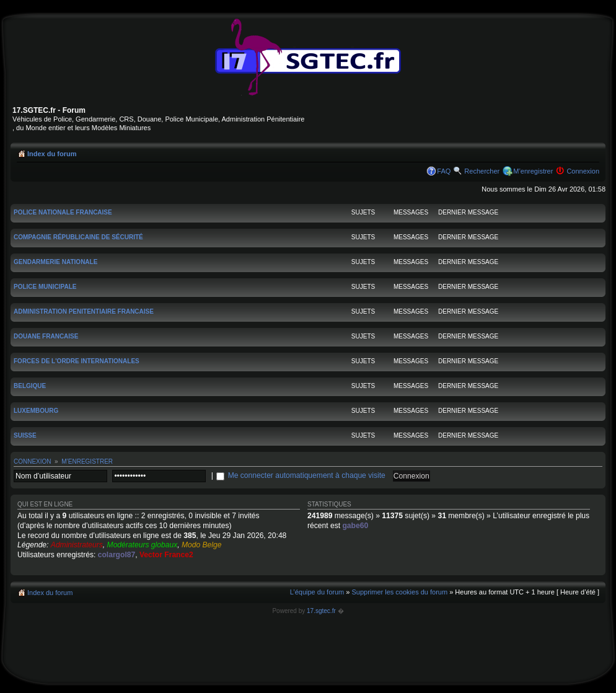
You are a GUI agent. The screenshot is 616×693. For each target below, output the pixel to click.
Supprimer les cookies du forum (399, 592)
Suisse (25, 435)
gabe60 (355, 526)
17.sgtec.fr (321, 611)
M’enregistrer (533, 171)
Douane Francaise (46, 336)
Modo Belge (202, 545)
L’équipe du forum (317, 592)
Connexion (583, 171)
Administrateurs (77, 545)
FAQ (444, 171)
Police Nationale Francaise (63, 212)
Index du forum (52, 154)
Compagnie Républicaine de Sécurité (78, 237)
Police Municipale (45, 287)
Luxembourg (36, 411)
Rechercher (482, 171)
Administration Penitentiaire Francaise (84, 311)
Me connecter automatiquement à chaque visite (307, 475)
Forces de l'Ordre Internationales (77, 361)
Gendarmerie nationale (55, 262)
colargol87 (117, 555)
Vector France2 (166, 555)
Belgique (30, 386)
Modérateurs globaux (143, 545)
